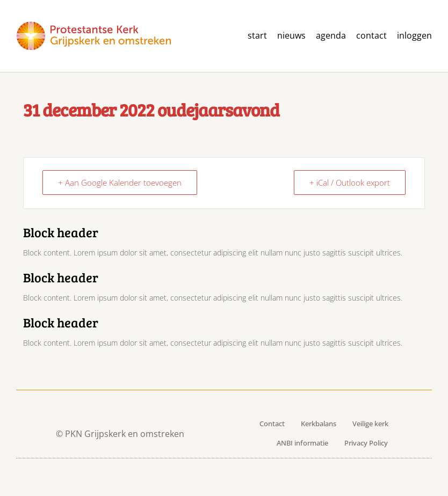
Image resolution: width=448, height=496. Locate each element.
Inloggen (414, 36)
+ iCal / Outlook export (350, 183)
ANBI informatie (302, 443)
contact (371, 36)
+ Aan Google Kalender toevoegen (120, 183)
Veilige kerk (370, 424)
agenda (331, 36)
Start (257, 36)
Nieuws (291, 36)
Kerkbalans (319, 424)
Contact (272, 424)
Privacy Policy (366, 443)
